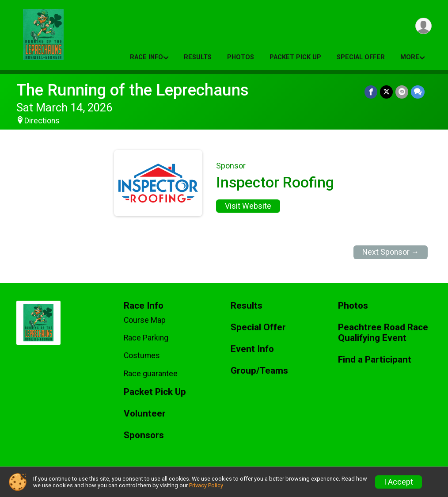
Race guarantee (151, 374)
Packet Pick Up (295, 57)
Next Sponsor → (391, 252)
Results (198, 57)
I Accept (399, 482)
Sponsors (144, 435)
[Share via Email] (402, 92)
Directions (42, 121)
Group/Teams (259, 371)
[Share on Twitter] (386, 92)
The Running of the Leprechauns (133, 90)
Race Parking (146, 338)
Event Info (252, 349)
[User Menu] (423, 26)
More (410, 57)
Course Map (145, 320)
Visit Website (248, 206)
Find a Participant (375, 360)
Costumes (142, 356)
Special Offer (361, 57)
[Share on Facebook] (371, 92)
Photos (241, 57)
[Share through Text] (418, 92)
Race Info (146, 57)
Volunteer (145, 414)
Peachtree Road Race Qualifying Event (383, 333)
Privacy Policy (206, 485)
